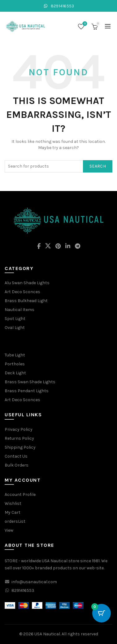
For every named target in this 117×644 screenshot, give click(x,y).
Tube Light (15, 355)
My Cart (13, 512)
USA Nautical (47, 634)
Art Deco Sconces (22, 400)
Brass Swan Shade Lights (30, 382)
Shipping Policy (20, 447)
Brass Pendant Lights (27, 391)
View (9, 530)
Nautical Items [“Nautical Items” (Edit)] (19, 310)
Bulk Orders (17, 465)
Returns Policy (19, 438)
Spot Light (15, 319)
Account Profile (20, 494)
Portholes (15, 364)
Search (98, 166)
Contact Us (16, 456)
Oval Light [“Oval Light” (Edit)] (15, 328)
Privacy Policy (19, 429)
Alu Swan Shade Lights (27, 283)
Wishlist (84, 24)
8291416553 (58, 6)
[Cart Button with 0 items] (102, 613)
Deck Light (15, 373)
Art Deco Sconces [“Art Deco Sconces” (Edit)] (22, 292)
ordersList (15, 521)
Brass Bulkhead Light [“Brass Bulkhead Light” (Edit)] (26, 301)
